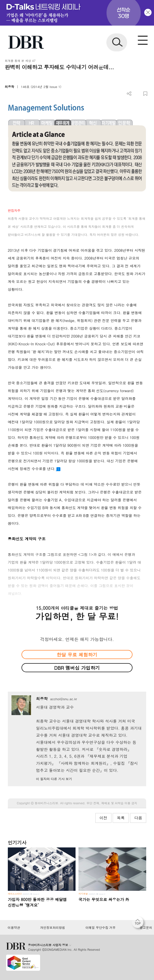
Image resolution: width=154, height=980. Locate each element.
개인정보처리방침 (53, 928)
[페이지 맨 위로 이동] (139, 923)
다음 (138, 818)
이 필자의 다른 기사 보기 (54, 779)
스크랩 (145, 94)
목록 (121, 818)
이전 (103, 818)
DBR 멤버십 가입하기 (77, 668)
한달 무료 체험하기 (77, 655)
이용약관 (14, 928)
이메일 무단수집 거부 (100, 928)
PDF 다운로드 (137, 94)
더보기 (129, 94)
